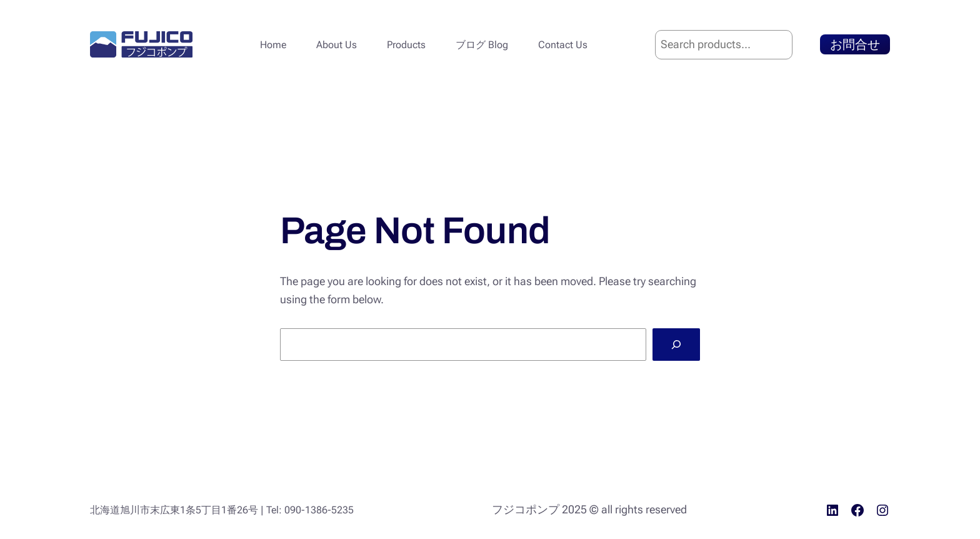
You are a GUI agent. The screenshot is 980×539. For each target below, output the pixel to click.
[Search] (676, 345)
